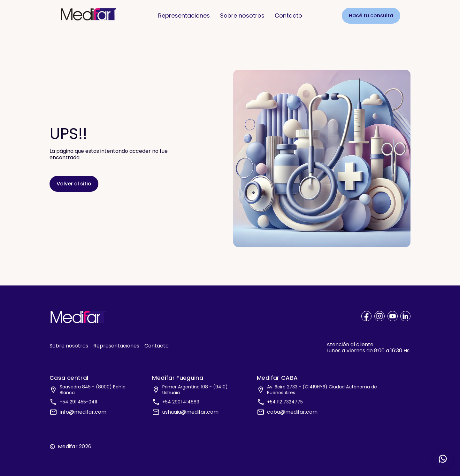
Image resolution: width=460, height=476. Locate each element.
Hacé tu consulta (371, 15)
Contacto (288, 15)
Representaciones (184, 15)
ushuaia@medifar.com (190, 412)
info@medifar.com (83, 412)
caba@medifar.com (292, 412)
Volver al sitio (74, 184)
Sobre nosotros (242, 15)
